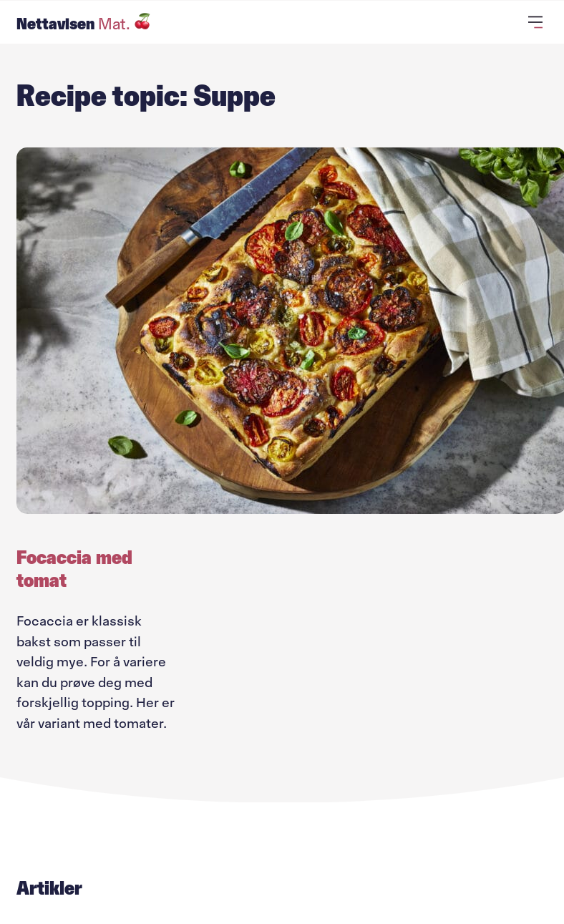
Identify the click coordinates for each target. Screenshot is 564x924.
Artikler (49, 888)
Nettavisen (84, 24)
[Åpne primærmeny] (538, 22)
